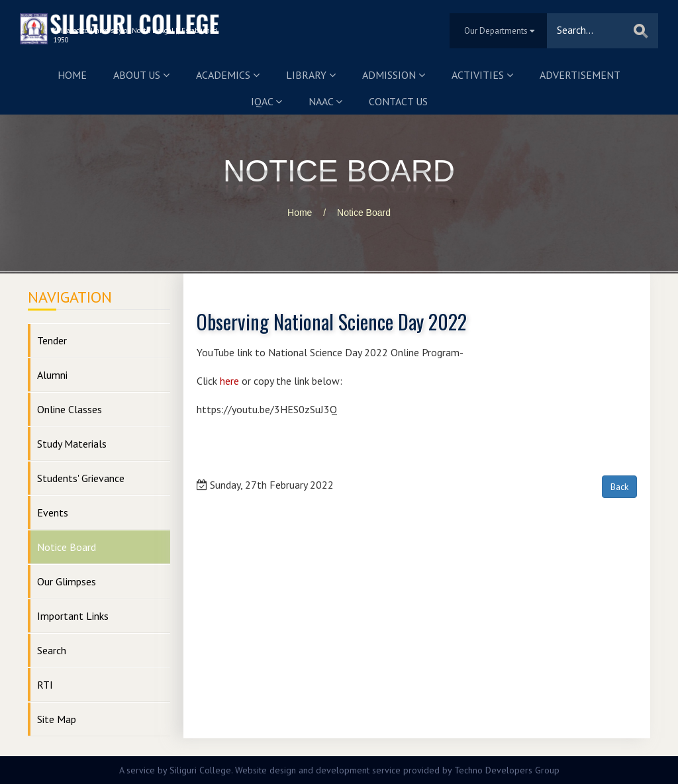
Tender (52, 340)
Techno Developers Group (507, 770)
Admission (394, 75)
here (229, 381)
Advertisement (580, 75)
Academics (228, 75)
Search (52, 650)
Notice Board (364, 213)
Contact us (398, 101)
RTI (45, 685)
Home (72, 75)
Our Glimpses (67, 581)
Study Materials (72, 444)
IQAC (266, 101)
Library (311, 75)
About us (141, 75)
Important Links (73, 616)
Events (53, 513)
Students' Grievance (81, 478)
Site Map (57, 719)
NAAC (325, 101)
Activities (482, 75)
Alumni (52, 375)
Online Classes (70, 409)
